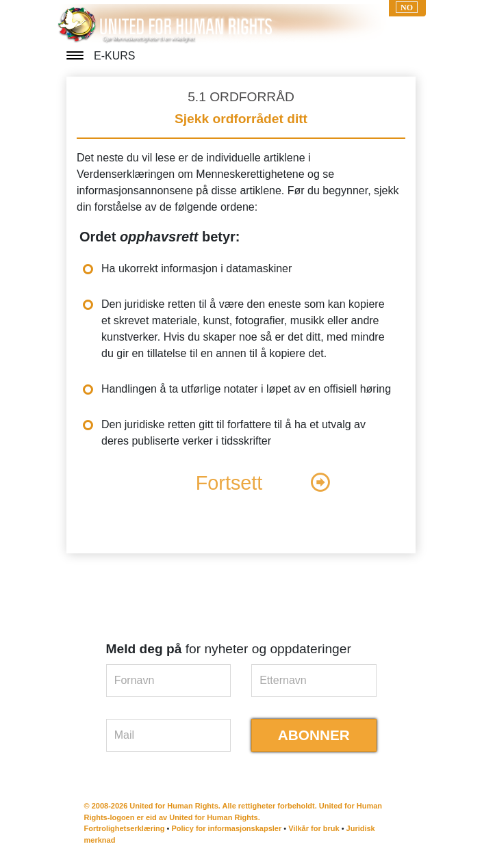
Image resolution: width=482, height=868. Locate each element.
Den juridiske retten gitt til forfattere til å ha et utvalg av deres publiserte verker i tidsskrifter (233, 433)
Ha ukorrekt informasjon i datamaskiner (196, 268)
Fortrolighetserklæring (125, 828)
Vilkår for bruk (314, 828)
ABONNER (314, 735)
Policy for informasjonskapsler (226, 828)
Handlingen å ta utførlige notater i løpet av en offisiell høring (246, 389)
